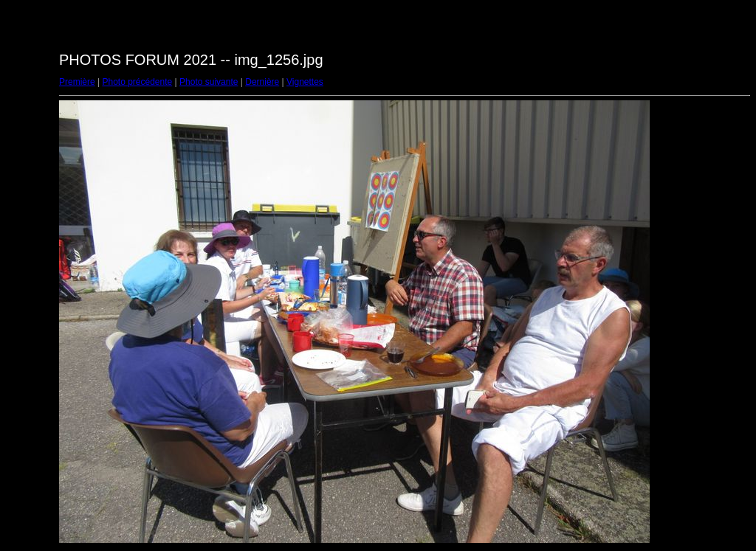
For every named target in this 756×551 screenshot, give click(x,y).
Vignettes (305, 82)
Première (77, 82)
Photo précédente (137, 82)
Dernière (262, 82)
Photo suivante (209, 82)
